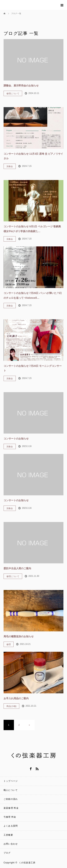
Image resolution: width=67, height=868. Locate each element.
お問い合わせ (11, 844)
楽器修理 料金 (11, 808)
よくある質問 (11, 826)
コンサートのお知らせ (16, 439)
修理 (9, 644)
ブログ (7, 853)
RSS (37, 768)
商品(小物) (11, 706)
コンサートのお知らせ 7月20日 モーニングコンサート (33, 368)
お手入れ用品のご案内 (16, 698)
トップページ (11, 781)
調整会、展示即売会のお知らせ (21, 86)
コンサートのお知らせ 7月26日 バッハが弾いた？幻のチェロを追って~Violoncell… (33, 295)
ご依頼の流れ (11, 799)
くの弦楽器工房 (27, 863)
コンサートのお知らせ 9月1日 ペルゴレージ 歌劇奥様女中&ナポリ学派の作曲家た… (32, 229)
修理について (13, 94)
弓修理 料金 (10, 817)
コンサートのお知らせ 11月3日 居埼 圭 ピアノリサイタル (33, 156)
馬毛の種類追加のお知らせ (19, 636)
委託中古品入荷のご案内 (17, 568)
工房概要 (8, 835)
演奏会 (10, 166)
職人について (11, 790)
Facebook (30, 768)
